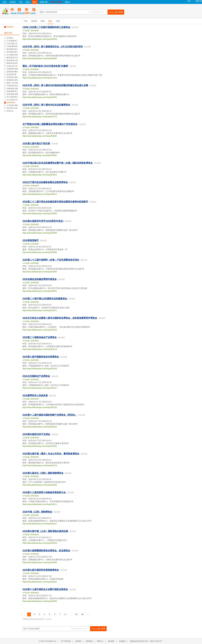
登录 (189, 1)
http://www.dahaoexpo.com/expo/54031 (40, 291)
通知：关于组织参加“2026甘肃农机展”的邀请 (45, 66)
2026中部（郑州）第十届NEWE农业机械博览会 (46, 105)
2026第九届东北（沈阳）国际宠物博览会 (43, 473)
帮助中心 (100, 641)
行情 (58, 21)
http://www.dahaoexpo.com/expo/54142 (40, 427)
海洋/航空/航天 (12, 52)
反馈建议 (122, 641)
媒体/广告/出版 (12, 83)
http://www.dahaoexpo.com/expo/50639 (40, 39)
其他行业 (10, 111)
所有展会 (10, 38)
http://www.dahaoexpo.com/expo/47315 (40, 78)
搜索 (116, 12)
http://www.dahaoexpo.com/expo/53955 (40, 213)
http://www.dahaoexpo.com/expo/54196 (40, 485)
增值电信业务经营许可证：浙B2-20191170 (146, 641)
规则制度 (89, 641)
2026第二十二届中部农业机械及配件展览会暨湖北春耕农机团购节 (55, 202)
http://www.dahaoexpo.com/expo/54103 (40, 330)
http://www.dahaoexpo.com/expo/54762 (40, 97)
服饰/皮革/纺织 (12, 63)
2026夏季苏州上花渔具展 (35, 395)
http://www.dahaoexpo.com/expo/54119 (40, 349)
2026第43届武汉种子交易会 (36, 434)
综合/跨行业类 (12, 108)
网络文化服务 (57, 2)
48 (76, 614)
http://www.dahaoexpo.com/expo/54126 (40, 369)
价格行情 (44, 2)
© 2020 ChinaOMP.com (47, 641)
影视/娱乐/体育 (12, 80)
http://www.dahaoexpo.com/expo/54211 (40, 504)
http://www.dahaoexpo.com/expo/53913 (40, 175)
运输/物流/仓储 (12, 88)
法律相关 (78, 641)
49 (82, 614)
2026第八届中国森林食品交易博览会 (41, 357)
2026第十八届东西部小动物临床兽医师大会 (44, 492)
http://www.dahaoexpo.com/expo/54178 (40, 465)
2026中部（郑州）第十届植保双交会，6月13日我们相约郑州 (53, 47)
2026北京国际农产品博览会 (36, 376)
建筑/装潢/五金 (12, 58)
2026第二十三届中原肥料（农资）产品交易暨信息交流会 (51, 260)
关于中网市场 (66, 641)
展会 (35, 2)
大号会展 (26, 31)
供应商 (13, 2)
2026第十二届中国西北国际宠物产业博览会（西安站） (50, 415)
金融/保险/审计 (12, 91)
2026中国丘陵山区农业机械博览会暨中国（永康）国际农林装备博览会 (58, 163)
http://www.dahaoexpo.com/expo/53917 (40, 194)
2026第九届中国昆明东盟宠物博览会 (41, 570)
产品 (21, 2)
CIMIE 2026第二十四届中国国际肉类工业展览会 (46, 27)
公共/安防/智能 (12, 105)
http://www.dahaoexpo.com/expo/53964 (40, 233)
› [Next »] (88, 614)
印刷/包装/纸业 (12, 86)
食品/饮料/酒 (11, 74)
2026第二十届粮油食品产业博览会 (40, 337)
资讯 (28, 2)
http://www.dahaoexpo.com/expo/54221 (40, 524)
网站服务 (111, 641)
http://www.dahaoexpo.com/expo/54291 (40, 582)
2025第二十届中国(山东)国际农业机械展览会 (45, 299)
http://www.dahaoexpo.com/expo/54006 (40, 272)
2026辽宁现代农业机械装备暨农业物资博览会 (45, 182)
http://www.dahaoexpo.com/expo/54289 (40, 562)
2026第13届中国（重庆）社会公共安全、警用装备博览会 (51, 454)
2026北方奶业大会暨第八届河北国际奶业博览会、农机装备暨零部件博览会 (60, 318)
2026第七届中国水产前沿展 (36, 143)
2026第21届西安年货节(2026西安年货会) (43, 221)
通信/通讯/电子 (12, 49)
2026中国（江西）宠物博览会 (37, 512)
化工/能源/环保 (12, 55)
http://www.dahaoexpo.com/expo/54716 (40, 117)
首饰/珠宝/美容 (12, 77)
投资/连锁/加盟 (12, 94)
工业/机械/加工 (12, 41)
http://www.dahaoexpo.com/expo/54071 (40, 310)
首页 (5, 2)
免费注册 (199, 1)
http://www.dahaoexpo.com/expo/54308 (40, 601)
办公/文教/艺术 (12, 100)
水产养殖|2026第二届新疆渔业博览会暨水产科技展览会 (50, 124)
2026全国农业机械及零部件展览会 (40, 279)
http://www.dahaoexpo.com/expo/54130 (40, 407)
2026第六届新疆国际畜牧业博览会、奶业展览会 (46, 551)
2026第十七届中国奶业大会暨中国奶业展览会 (45, 589)
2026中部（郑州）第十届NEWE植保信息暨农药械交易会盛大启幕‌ (55, 85)
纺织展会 (10, 27)
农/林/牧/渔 (11, 103)
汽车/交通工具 (12, 44)
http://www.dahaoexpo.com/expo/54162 (40, 446)
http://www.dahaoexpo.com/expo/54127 (40, 388)
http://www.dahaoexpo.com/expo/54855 (40, 58)
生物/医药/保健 (12, 69)
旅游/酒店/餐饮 (12, 72)
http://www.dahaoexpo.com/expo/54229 (40, 543)
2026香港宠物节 (31, 240)
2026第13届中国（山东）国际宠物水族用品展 (45, 531)
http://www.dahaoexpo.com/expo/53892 (40, 155)
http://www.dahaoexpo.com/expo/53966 (40, 252)
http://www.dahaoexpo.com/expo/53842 (40, 136)
